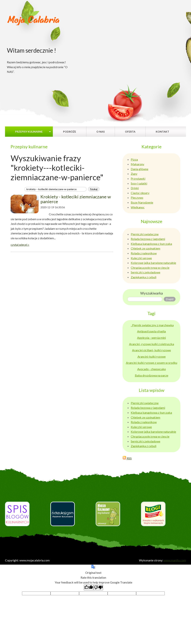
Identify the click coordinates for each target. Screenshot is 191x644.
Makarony (137, 164)
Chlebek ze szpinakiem (145, 248)
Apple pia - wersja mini (151, 338)
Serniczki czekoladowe (145, 272)
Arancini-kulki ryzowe (152, 356)
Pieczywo (137, 198)
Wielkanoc (138, 207)
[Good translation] (89, 588)
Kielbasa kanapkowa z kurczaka (151, 244)
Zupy (134, 174)
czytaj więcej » (20, 245)
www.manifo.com (175, 560)
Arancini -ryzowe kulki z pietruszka (152, 344)
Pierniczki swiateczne (145, 234)
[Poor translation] (98, 588)
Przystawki (138, 178)
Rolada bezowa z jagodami (148, 239)
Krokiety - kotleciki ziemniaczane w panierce (76, 199)
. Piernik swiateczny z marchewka (152, 325)
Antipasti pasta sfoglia (151, 331)
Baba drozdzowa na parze (152, 375)
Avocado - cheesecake (152, 369)
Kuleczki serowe (141, 258)
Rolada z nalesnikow (144, 253)
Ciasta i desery (140, 193)
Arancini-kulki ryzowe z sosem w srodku (152, 363)
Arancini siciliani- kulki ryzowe (151, 350)
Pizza (134, 159)
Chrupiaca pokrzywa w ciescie (150, 268)
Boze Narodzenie (142, 202)
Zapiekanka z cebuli (144, 277)
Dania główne (140, 169)
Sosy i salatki (139, 183)
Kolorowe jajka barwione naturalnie (153, 263)
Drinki (135, 188)
